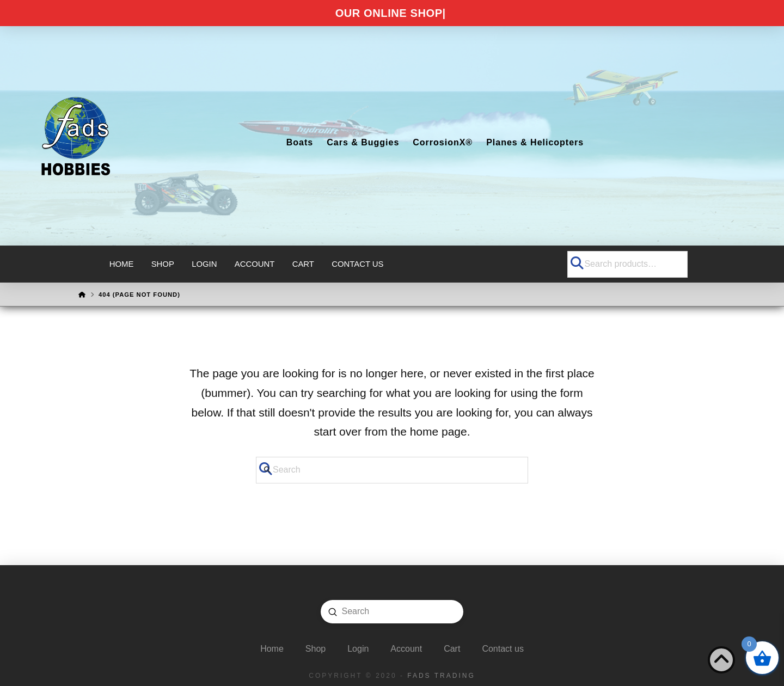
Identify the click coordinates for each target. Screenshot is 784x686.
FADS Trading (441, 676)
